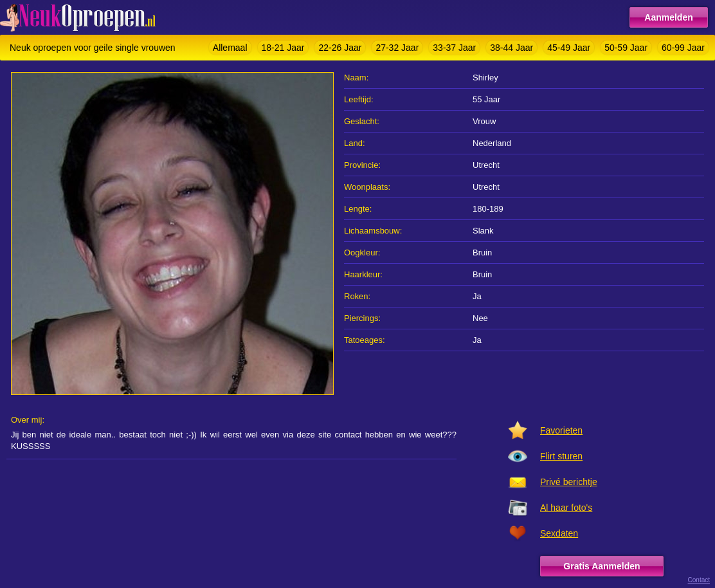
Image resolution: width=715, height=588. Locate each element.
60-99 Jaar (683, 48)
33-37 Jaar (454, 48)
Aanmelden (668, 17)
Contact (699, 580)
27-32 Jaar (397, 48)
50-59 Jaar (626, 48)
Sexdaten (559, 533)
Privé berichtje (569, 482)
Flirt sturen (561, 456)
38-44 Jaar (511, 48)
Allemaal (230, 48)
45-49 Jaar (569, 48)
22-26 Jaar (340, 48)
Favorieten (561, 430)
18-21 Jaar (283, 48)
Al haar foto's (566, 508)
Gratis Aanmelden (602, 566)
